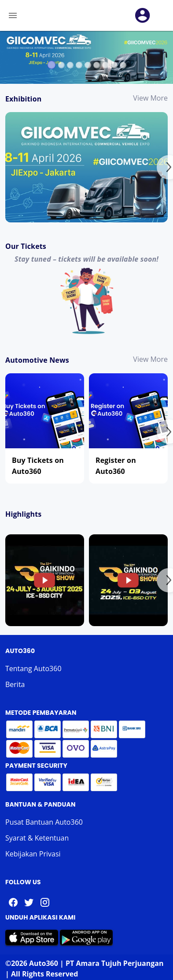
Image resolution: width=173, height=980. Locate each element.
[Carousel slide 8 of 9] (114, 65)
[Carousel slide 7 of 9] (105, 65)
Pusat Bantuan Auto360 (44, 822)
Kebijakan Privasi (33, 854)
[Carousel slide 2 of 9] (61, 65)
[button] (143, 15)
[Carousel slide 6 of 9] (96, 65)
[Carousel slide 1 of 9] (51, 65)
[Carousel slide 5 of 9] (88, 65)
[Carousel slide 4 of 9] (79, 65)
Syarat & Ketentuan (37, 838)
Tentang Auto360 (33, 668)
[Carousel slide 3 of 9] (70, 65)
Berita (15, 684)
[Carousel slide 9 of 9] (123, 65)
